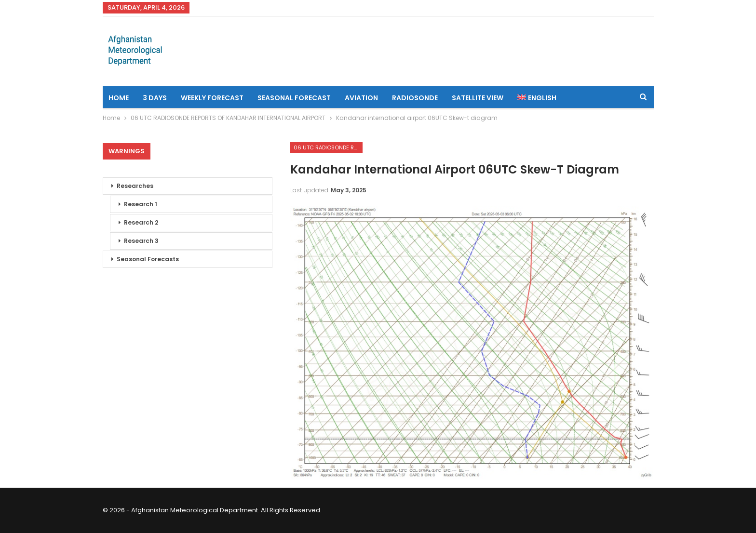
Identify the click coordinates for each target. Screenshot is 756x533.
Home (119, 98)
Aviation (361, 98)
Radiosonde (415, 98)
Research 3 (141, 241)
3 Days (155, 98)
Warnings (127, 151)
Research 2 (141, 222)
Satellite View (478, 98)
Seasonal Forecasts (148, 259)
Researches (135, 186)
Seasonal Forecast (294, 98)
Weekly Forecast (212, 98)
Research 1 (141, 204)
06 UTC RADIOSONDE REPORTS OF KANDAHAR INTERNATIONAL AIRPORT (328, 147)
